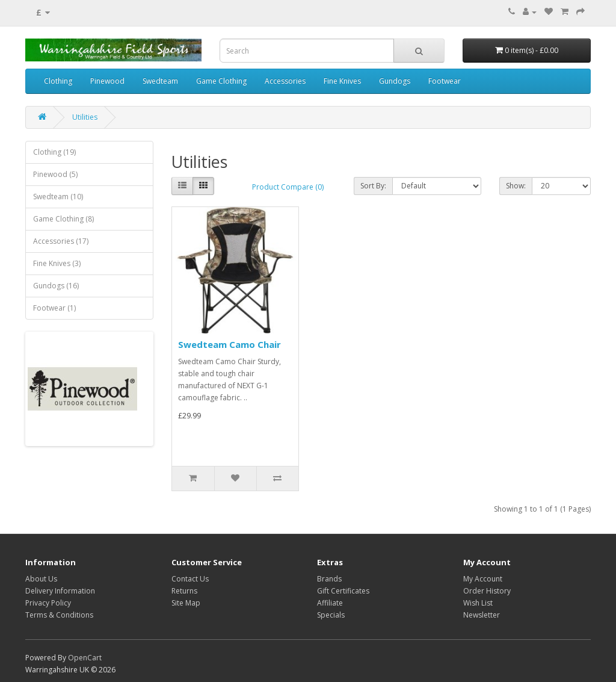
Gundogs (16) (56, 286)
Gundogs (395, 81)
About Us (41, 579)
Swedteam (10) (58, 197)
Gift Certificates (343, 591)
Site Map (186, 603)
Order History (487, 591)
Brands (329, 579)
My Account (483, 579)
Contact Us (190, 579)
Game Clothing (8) (63, 219)
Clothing (58, 81)
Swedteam (160, 81)
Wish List (478, 603)
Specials (331, 615)
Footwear (445, 81)
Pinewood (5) (55, 174)
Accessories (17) (61, 241)
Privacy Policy (48, 603)
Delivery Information (60, 591)
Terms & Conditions (59, 615)
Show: (516, 186)
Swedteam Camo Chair (229, 344)
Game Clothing (221, 81)
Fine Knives (342, 81)
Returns (184, 591)
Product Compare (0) (288, 187)
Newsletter (482, 615)
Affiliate (330, 603)
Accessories (285, 81)
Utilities (85, 117)
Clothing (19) (54, 152)
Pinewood (107, 81)
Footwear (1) (54, 308)
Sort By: (373, 186)
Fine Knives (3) (57, 263)
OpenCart (85, 658)
